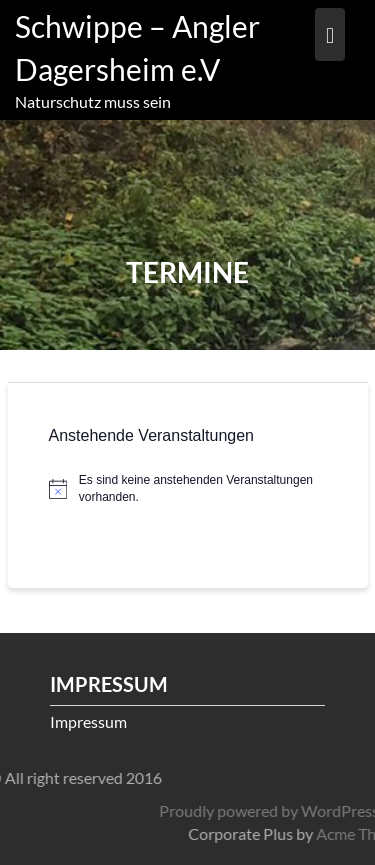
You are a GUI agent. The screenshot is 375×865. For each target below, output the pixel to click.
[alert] (188, 488)
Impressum (88, 721)
